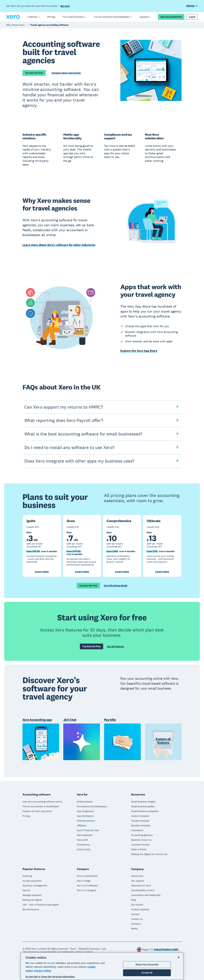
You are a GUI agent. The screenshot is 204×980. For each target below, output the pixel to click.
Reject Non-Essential (147, 965)
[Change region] (164, 950)
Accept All (147, 973)
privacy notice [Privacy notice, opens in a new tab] (43, 971)
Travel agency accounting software (49, 25)
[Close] (178, 957)
